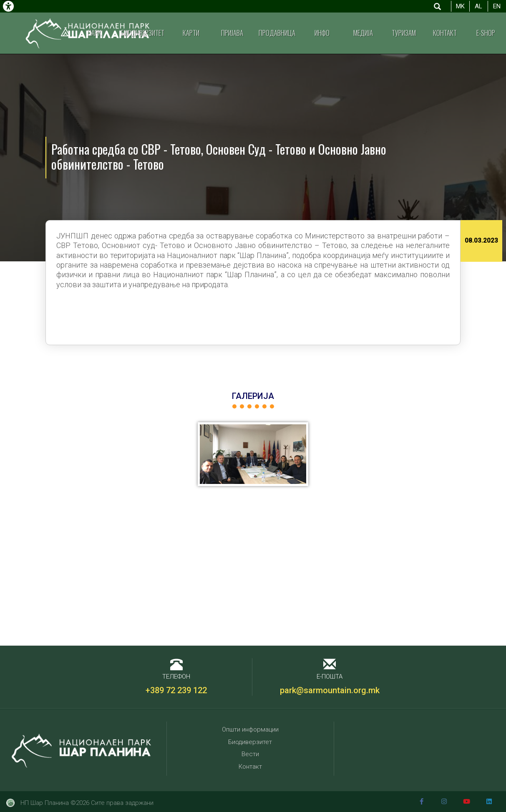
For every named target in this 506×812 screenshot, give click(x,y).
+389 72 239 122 (176, 690)
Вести (250, 754)
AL (478, 6)
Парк (94, 33)
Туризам (404, 33)
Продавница (277, 33)
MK (460, 6)
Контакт (445, 33)
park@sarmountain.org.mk (330, 690)
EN (497, 6)
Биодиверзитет (143, 33)
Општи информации (250, 729)
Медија (363, 33)
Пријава (232, 33)
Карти (191, 33)
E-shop (486, 33)
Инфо (322, 33)
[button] (253, 454)
